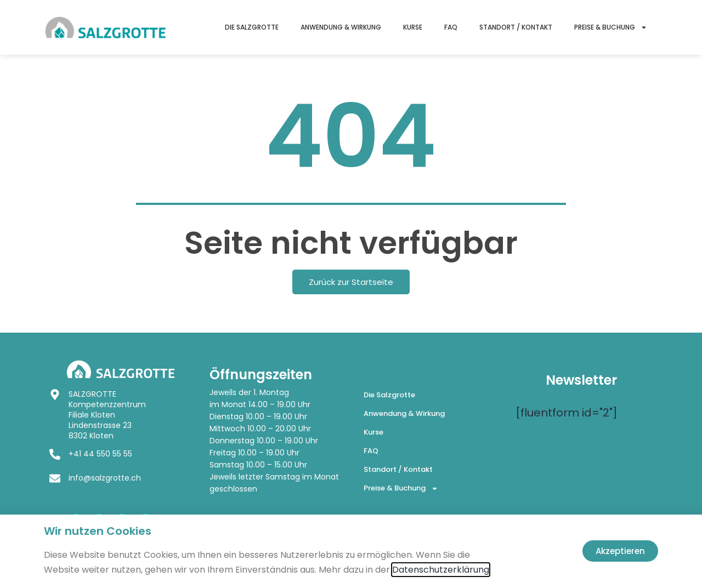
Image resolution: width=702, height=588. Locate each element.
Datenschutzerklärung (441, 570)
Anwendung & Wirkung (341, 27)
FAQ (451, 27)
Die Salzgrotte (252, 27)
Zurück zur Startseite (351, 282)
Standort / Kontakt (516, 27)
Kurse (413, 27)
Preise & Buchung (611, 27)
